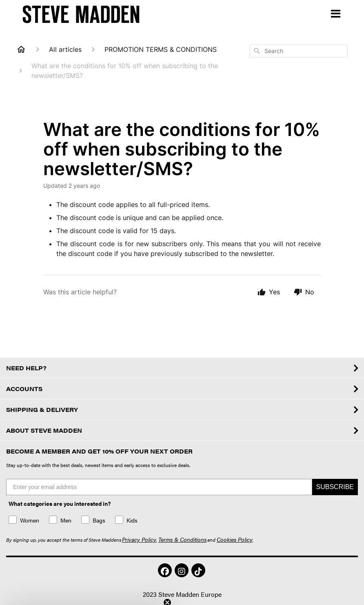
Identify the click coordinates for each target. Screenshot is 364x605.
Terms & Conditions (182, 539)
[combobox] (299, 51)
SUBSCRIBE (335, 487)
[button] (198, 570)
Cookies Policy (235, 539)
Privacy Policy (139, 539)
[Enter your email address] (159, 487)
